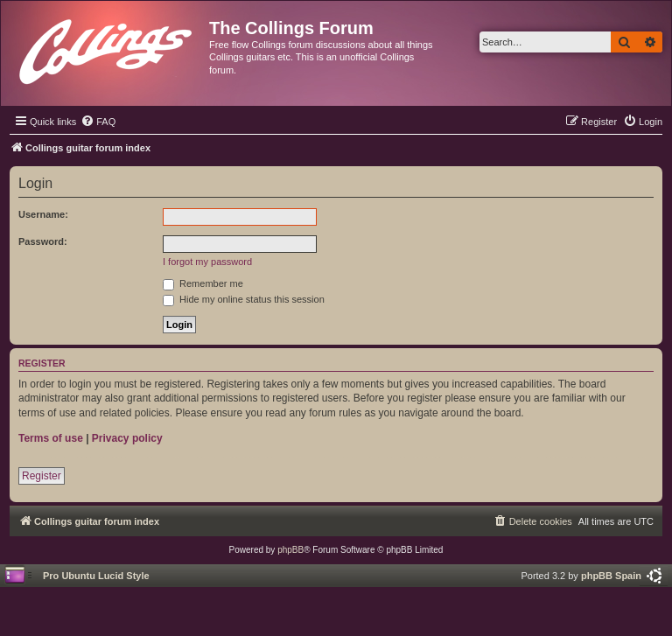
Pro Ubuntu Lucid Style (96, 576)
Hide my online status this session (244, 299)
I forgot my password (207, 262)
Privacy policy (127, 438)
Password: (43, 241)
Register (42, 476)
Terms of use (51, 438)
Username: (43, 214)
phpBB (290, 550)
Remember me (203, 283)
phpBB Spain (611, 576)
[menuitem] (98, 122)
